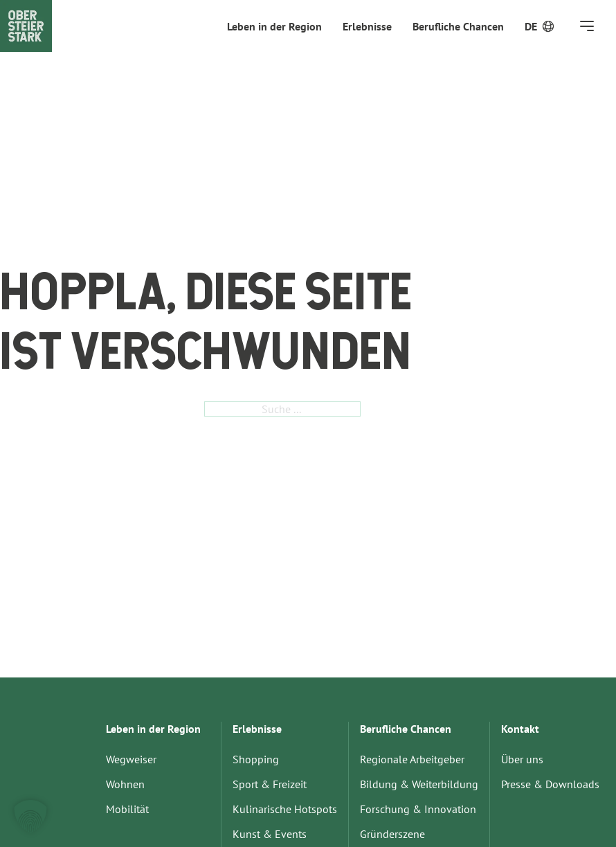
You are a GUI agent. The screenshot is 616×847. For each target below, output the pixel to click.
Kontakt (520, 729)
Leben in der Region (274, 26)
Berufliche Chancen (458, 26)
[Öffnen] (587, 26)
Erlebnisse (367, 26)
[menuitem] (531, 26)
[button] (30, 817)
